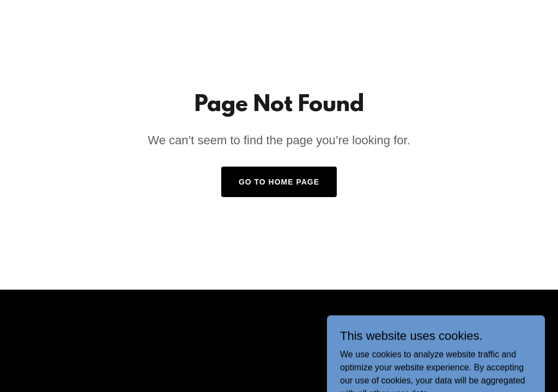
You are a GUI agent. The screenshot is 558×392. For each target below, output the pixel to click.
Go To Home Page (279, 182)
